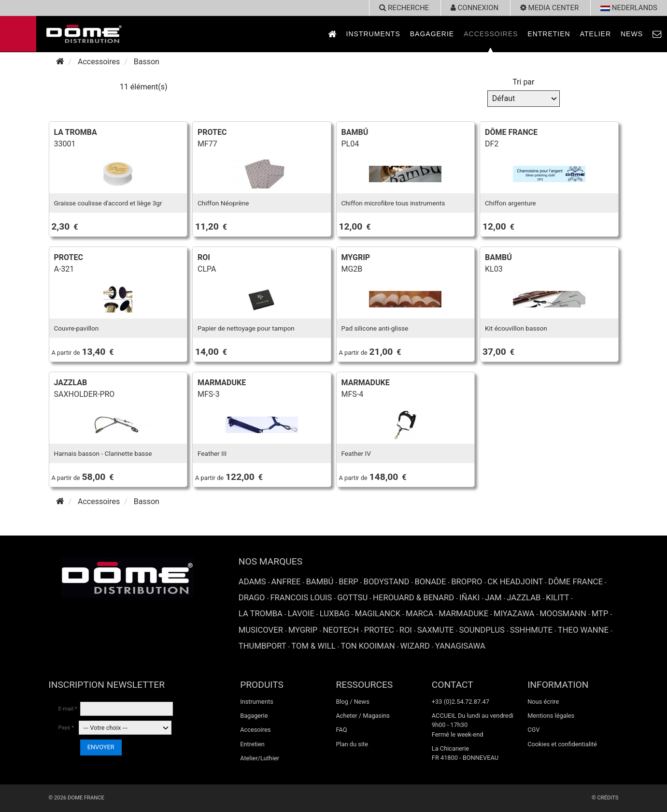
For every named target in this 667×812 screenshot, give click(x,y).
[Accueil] (60, 62)
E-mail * (68, 709)
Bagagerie (432, 34)
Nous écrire (543, 702)
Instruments (373, 34)
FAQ (341, 730)
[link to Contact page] (657, 34)
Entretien (549, 34)
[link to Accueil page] (332, 34)
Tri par (523, 82)
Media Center (549, 8)
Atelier (596, 34)
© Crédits (605, 798)
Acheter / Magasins (363, 716)
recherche (404, 8)
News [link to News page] (632, 34)
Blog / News (352, 702)
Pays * (66, 727)
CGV (533, 730)
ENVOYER (101, 747)
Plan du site (352, 744)
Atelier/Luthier (260, 758)
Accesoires (255, 730)
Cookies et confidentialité (562, 744)
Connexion (475, 8)
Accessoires (491, 34)
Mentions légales (551, 716)
